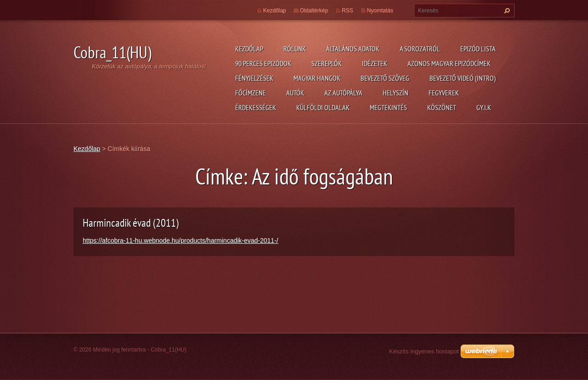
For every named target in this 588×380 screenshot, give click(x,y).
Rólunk (295, 49)
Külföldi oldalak (323, 107)
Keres (506, 11)
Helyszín (396, 93)
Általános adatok (353, 49)
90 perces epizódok (263, 63)
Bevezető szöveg (385, 78)
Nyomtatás (380, 11)
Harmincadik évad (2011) (131, 223)
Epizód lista (478, 49)
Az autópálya (343, 93)
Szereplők (327, 63)
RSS (348, 11)
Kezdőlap (249, 49)
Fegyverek (444, 93)
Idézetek (375, 63)
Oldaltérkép (314, 11)
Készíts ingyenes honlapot (424, 351)
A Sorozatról (420, 49)
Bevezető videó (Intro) (463, 78)
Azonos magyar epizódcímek (449, 63)
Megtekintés (388, 107)
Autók (295, 93)
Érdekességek (256, 107)
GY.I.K (484, 107)
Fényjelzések (254, 78)
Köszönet (442, 107)
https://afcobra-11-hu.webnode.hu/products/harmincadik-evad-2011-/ (181, 240)
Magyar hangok (317, 78)
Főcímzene (251, 93)
